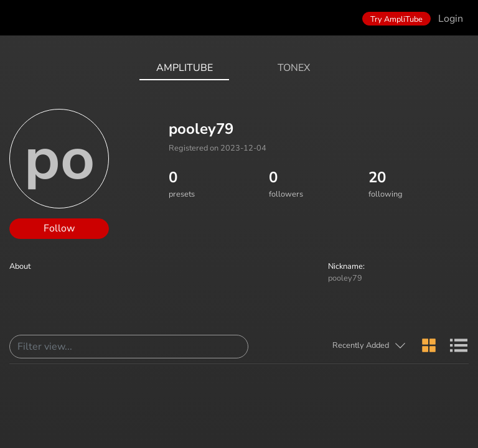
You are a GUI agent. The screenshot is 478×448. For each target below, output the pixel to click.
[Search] (129, 347)
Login (451, 19)
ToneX (294, 68)
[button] (369, 346)
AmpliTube (185, 68)
